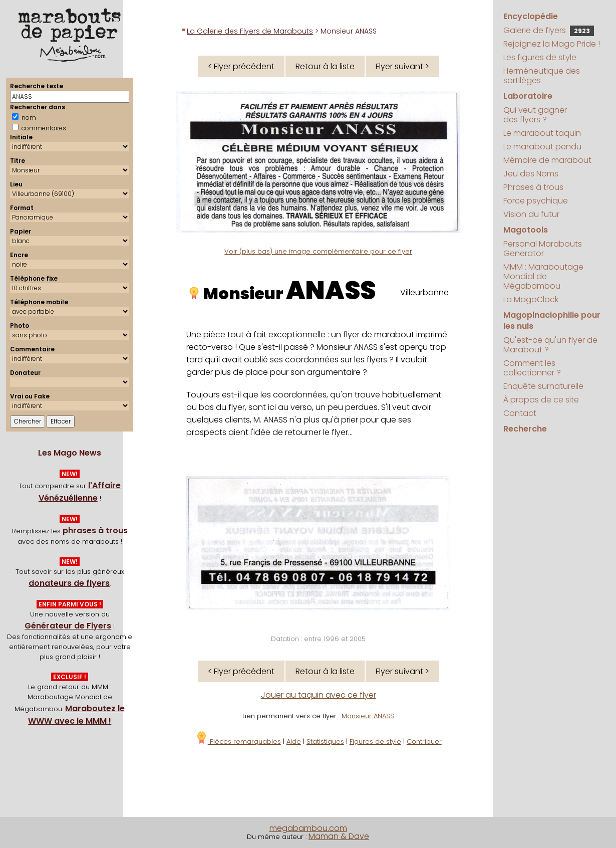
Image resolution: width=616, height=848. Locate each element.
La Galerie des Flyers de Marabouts (250, 31)
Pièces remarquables (238, 741)
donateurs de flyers (69, 583)
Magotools (526, 230)
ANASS (331, 291)
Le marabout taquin (542, 133)
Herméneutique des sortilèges (542, 76)
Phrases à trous (533, 187)
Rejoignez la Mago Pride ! (552, 44)
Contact (520, 413)
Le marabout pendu (542, 147)
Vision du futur (531, 214)
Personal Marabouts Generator (543, 249)
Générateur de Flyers (68, 626)
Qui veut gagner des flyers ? (535, 115)
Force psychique (536, 201)
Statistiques (325, 741)
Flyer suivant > (402, 66)
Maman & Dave (339, 836)
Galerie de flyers (549, 30)
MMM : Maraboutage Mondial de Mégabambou (543, 276)
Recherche (525, 429)
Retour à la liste (325, 66)
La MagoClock (531, 299)
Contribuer (424, 741)
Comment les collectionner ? (532, 368)
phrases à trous (95, 531)
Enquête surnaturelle (543, 386)
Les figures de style (540, 57)
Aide (294, 741)
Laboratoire (528, 96)
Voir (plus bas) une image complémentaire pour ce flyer (318, 251)
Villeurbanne (424, 292)
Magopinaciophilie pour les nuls (552, 321)
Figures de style (375, 741)
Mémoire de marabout (547, 160)
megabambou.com (308, 828)
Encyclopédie (531, 16)
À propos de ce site (541, 400)
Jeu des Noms (531, 174)
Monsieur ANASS (368, 716)
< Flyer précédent (241, 66)
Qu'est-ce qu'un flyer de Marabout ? (550, 345)
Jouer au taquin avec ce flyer (319, 695)
